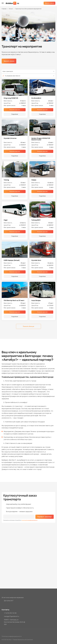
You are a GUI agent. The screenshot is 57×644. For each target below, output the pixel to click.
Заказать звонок (49, 3)
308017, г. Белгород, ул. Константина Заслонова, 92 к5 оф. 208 (15, 622)
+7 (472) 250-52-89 (10, 613)
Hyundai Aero (36, 260)
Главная (4, 9)
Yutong (6, 180)
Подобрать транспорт (45, 517)
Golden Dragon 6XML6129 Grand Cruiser (41, 139)
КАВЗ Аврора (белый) (12, 260)
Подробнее (15, 114)
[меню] (3, 3)
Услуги (11, 9)
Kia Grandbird (36, 98)
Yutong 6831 (36, 220)
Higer (6, 220)
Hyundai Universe (10, 138)
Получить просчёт (15, 110)
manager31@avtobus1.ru (12, 616)
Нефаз (34, 180)
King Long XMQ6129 (11, 98)
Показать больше (28, 326)
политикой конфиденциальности (30, 520)
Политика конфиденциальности (12, 636)
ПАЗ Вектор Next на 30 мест (14, 300)
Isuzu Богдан (36, 300)
